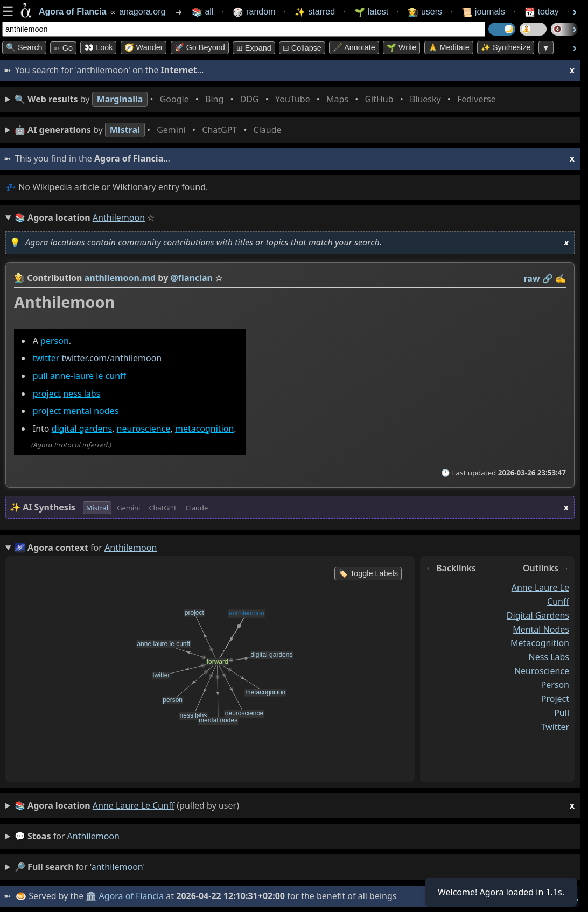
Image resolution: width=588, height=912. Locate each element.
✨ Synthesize (506, 47)
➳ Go (63, 48)
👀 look (98, 47)
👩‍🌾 (19, 278)
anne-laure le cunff (88, 376)
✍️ (561, 278)
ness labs (82, 394)
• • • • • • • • (257, 99)
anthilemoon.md (120, 278)
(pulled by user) (295, 806)
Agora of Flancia (132, 896)
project (47, 394)
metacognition (204, 429)
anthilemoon (93, 836)
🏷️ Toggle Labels (368, 573)
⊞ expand (254, 48)
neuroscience (144, 429)
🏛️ (91, 896)
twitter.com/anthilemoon (112, 359)
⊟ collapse (302, 48)
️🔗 (548, 278)
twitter (46, 359)
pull (40, 376)
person (55, 341)
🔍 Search (24, 47)
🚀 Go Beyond (200, 47)
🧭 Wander (144, 47)
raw (532, 278)
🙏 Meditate (449, 47)
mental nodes (91, 411)
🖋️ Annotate (354, 47)
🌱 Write (401, 47)
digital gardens (82, 429)
